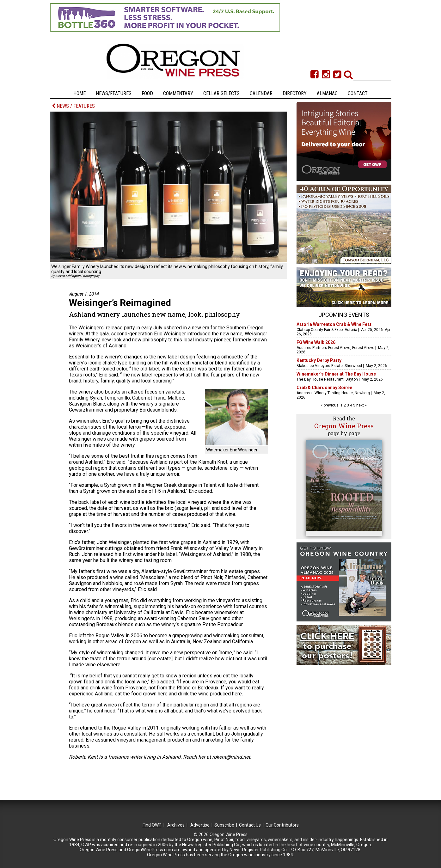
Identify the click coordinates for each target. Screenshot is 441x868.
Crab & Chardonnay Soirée (324, 388)
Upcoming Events (344, 315)
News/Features (114, 93)
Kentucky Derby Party (319, 360)
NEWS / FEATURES (73, 106)
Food (147, 93)
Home (80, 93)
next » (361, 405)
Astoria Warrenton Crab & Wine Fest (334, 324)
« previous (330, 405)
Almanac (327, 93)
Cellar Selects (221, 93)
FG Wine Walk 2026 (316, 342)
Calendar (261, 93)
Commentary (178, 93)
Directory (295, 93)
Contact (358, 93)
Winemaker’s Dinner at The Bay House (336, 374)
